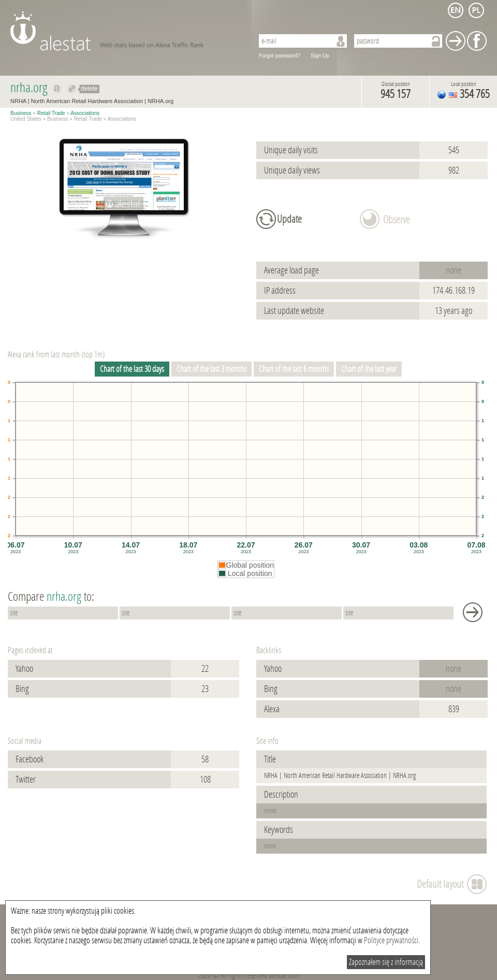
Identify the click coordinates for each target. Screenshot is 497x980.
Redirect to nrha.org (72, 89)
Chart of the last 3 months (211, 369)
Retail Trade (51, 113)
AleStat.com (126, 31)
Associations (85, 113)
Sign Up (320, 56)
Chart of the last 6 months (294, 369)
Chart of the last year (369, 369)
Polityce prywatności (391, 940)
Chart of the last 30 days (132, 369)
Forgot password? (280, 56)
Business (21, 113)
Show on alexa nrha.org (57, 89)
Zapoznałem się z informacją (386, 962)
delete (89, 89)
